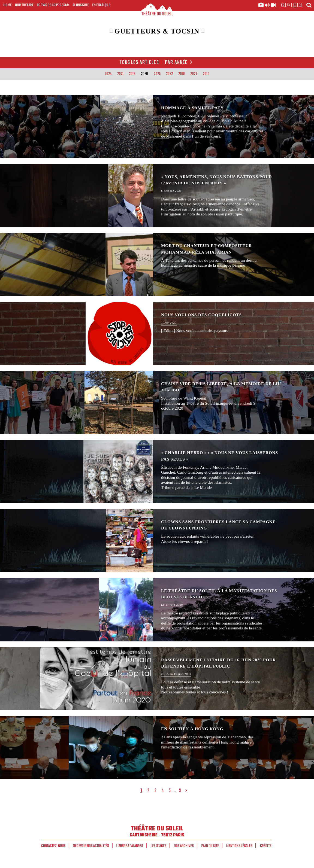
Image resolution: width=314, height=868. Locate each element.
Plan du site (210, 846)
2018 (132, 74)
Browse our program (53, 5)
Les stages (159, 846)
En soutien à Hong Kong (157, 748)
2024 (108, 74)
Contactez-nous (53, 846)
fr (283, 5)
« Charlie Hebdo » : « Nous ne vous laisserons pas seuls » (157, 471)
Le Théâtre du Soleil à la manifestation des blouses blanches (157, 610)
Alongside (81, 5)
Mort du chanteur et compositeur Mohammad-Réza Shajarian (157, 264)
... (175, 791)
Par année (179, 63)
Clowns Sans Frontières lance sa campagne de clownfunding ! (157, 541)
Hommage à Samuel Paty (157, 127)
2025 (157, 74)
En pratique (101, 5)
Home (7, 5)
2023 (194, 74)
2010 (206, 74)
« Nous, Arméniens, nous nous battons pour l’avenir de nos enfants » (157, 196)
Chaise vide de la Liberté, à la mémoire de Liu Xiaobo (157, 403)
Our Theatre (24, 5)
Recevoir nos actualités (91, 846)
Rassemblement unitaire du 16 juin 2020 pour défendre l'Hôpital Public (157, 679)
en (289, 5)
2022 (169, 74)
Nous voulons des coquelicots (157, 334)
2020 (144, 74)
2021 (120, 74)
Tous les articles (139, 63)
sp (295, 5)
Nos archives (184, 846)
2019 (182, 74)
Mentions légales (239, 846)
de (300, 5)
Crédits (266, 846)
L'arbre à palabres (130, 846)
